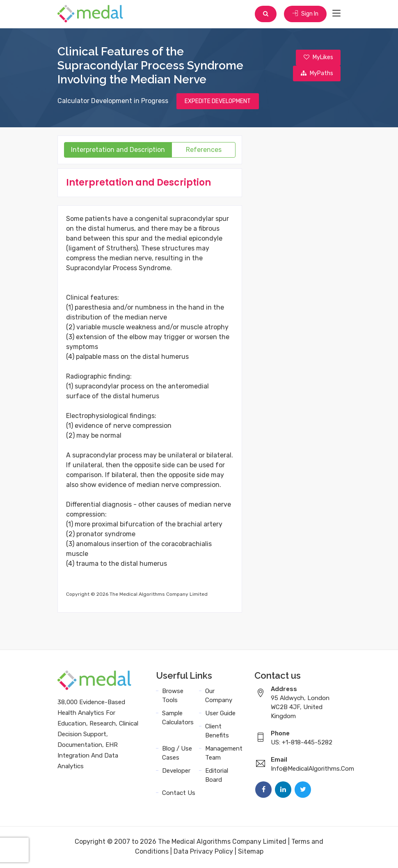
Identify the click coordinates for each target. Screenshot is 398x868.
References (204, 151)
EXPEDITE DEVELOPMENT (218, 102)
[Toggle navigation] (336, 14)
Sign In (305, 14)
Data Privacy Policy (203, 853)
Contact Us (179, 794)
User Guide (220, 714)
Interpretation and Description (118, 151)
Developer (176, 772)
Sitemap (251, 853)
